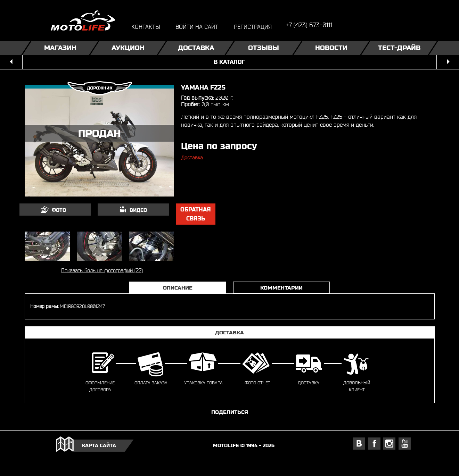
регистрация (253, 27)
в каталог (229, 62)
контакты (146, 27)
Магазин (60, 48)
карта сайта (99, 445)
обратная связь (196, 214)
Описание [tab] (178, 288)
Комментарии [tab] (281, 288)
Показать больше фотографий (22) (102, 270)
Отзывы (264, 48)
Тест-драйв (399, 48)
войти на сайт (197, 27)
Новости (331, 48)
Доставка (196, 48)
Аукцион (128, 48)
